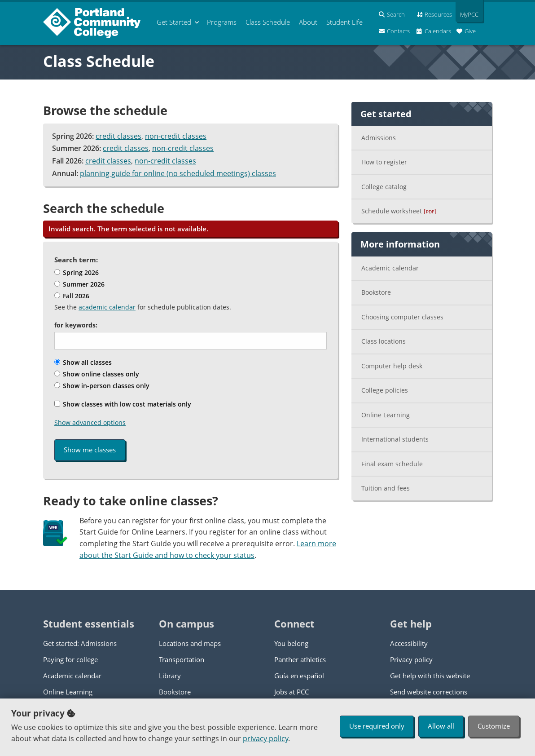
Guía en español (299, 676)
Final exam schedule (392, 464)
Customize (494, 726)
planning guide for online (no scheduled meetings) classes (178, 173)
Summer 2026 (79, 284)
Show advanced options (90, 422)
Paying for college (70, 659)
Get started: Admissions (80, 643)
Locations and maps (190, 643)
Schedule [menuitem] (268, 22)
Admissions (379, 138)
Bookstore (376, 292)
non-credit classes (176, 136)
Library (170, 676)
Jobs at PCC (292, 692)
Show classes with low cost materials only (123, 404)
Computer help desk (392, 366)
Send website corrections (429, 692)
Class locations (384, 341)
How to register (384, 162)
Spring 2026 (77, 272)
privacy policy (265, 738)
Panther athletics (300, 659)
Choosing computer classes (402, 317)
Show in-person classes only (102, 386)
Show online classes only (97, 374)
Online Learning (386, 415)
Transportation (182, 659)
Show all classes (83, 362)
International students (395, 439)
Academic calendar (390, 268)
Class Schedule (99, 61)
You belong (291, 643)
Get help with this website (430, 676)
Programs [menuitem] (222, 22)
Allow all (441, 726)
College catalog (384, 187)
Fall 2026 (72, 296)
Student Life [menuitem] (344, 22)
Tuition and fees (386, 488)
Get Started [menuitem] (174, 22)
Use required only (377, 726)
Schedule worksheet (399, 211)
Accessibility (409, 643)
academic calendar (107, 307)
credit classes (118, 136)
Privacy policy (411, 659)
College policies (385, 390)
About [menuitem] (308, 22)
